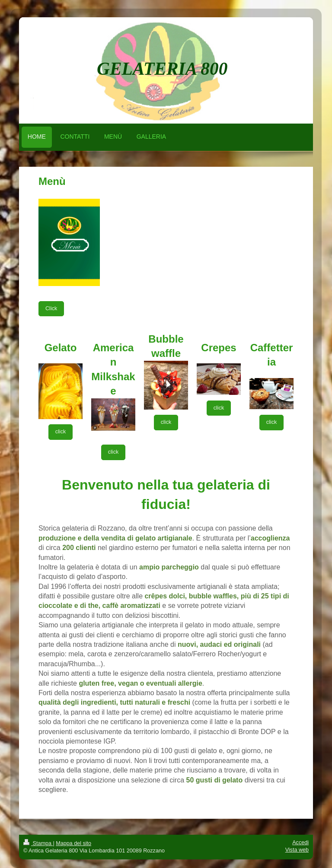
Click (51, 308)
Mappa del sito (73, 843)
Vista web (297, 850)
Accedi (300, 843)
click (61, 432)
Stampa (38, 843)
